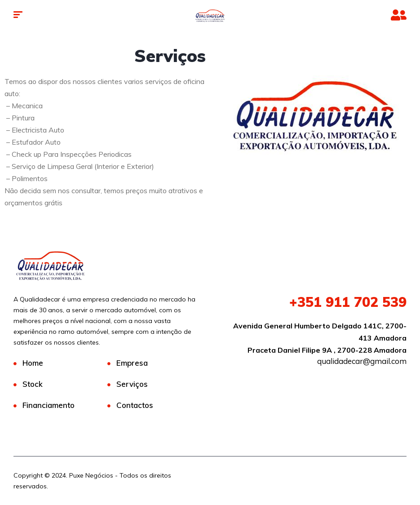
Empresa (132, 363)
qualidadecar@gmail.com (362, 361)
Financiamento (49, 405)
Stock (33, 384)
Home (33, 363)
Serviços (132, 384)
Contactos (135, 405)
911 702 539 (348, 302)
